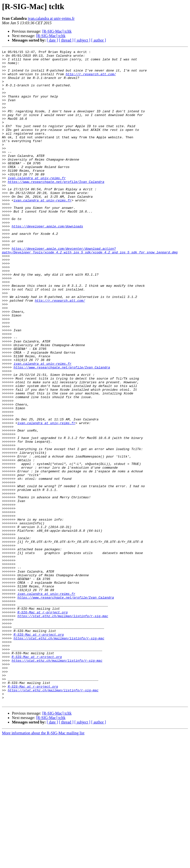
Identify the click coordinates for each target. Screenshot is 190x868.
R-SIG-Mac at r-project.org (42, 725)
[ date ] (52, 40)
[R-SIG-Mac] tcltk (57, 31)
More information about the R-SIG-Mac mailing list (43, 864)
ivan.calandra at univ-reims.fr (51, 18)
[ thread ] (66, 40)
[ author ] (99, 40)
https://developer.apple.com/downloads (47, 262)
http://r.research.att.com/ (91, 79)
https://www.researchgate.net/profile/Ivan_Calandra (56, 208)
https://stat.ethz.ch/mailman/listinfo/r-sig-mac (63, 729)
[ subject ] (82, 40)
